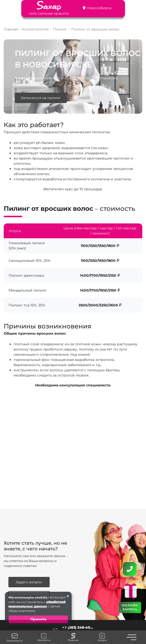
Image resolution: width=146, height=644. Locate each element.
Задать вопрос (29, 582)
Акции (102, 637)
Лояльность (15, 637)
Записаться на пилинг (41, 98)
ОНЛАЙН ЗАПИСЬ (130, 607)
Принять (38, 619)
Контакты (44, 637)
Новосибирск (99, 8)
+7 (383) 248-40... (78, 627)
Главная (73, 637)
